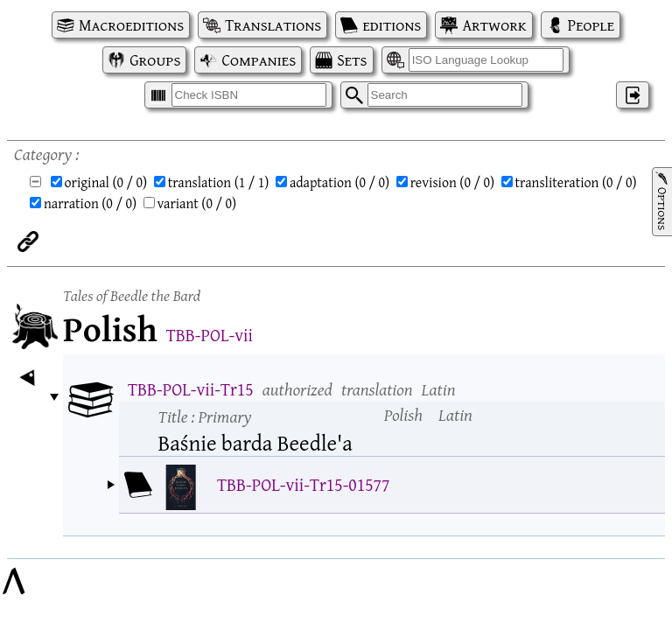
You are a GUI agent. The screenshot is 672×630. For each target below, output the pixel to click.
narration (90, 203)
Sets (352, 60)
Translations (273, 25)
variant (197, 203)
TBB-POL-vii (210, 335)
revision (452, 182)
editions (392, 25)
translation (219, 182)
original (106, 182)
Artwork (494, 25)
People (591, 25)
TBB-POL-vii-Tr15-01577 (303, 484)
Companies (259, 60)
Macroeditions (131, 25)
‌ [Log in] (633, 95)
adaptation (339, 182)
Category (43, 154)
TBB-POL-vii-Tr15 (191, 389)
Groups (155, 60)
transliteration (576, 182)
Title (205, 416)
